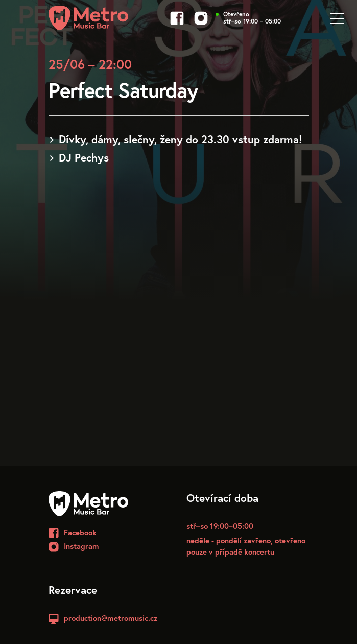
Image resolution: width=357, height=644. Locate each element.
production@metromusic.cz (111, 618)
